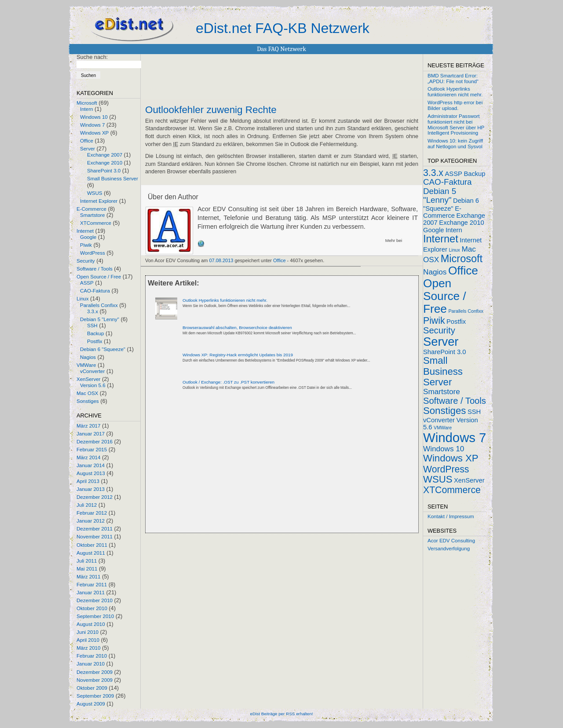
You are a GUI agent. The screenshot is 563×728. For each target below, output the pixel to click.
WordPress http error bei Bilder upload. (455, 105)
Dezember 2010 (95, 600)
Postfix (95, 341)
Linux (83, 299)
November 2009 (95, 680)
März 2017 (88, 426)
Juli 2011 (87, 561)
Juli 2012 (87, 505)
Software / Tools (95, 269)
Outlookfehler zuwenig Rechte (211, 110)
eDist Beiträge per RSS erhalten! (281, 714)
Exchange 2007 (105, 155)
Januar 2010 (91, 664)
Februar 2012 (92, 513)
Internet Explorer (99, 201)
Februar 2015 (92, 450)
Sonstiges (88, 401)
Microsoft (87, 103)
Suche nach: (92, 57)
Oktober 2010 (92, 608)
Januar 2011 (91, 593)
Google (88, 237)
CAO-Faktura (95, 291)
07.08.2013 (221, 260)
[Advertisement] (248, 469)
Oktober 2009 (92, 688)
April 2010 (88, 640)
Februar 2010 (92, 656)
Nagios (88, 357)
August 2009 (91, 704)
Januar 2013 (91, 489)
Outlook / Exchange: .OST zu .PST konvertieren (228, 382)
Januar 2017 (91, 434)
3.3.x (93, 311)
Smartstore (92, 215)
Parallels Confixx (99, 305)
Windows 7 (92, 125)
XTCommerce (96, 223)
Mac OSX (87, 393)
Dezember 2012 (95, 497)
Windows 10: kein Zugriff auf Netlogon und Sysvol (455, 144)
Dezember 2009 (95, 672)
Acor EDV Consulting (451, 541)
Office (87, 141)
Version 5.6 (93, 385)
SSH (92, 326)
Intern (86, 109)
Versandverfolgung (449, 549)
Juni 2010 (88, 632)
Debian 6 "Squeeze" (103, 349)
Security (86, 261)
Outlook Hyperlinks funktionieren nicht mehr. (225, 300)
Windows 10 (94, 117)
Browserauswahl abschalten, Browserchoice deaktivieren (237, 327)
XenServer (88, 379)
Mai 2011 (87, 569)
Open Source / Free (99, 277)
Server (88, 149)
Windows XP (94, 133)
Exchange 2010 (105, 163)
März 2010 (88, 648)
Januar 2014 (91, 465)
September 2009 (95, 696)
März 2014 (88, 457)
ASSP (87, 283)
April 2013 (88, 481)
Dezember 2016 (95, 442)
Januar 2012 (91, 521)
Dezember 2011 (95, 529)
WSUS (95, 193)
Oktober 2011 (92, 545)
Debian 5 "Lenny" (100, 319)
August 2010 (91, 624)
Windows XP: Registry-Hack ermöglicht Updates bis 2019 (238, 355)
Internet (85, 231)
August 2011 (91, 553)
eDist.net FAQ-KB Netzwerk (283, 28)
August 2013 (91, 473)
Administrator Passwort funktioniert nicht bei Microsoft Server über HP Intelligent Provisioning (456, 124)
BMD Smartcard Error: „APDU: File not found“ (453, 79)
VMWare (86, 365)
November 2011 (95, 537)
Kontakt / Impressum (451, 516)
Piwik (86, 245)
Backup (95, 333)
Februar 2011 (92, 585)
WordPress (93, 253)
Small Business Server (113, 179)
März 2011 (88, 577)
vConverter (92, 371)
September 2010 (95, 616)
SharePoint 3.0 (104, 171)
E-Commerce (91, 209)
